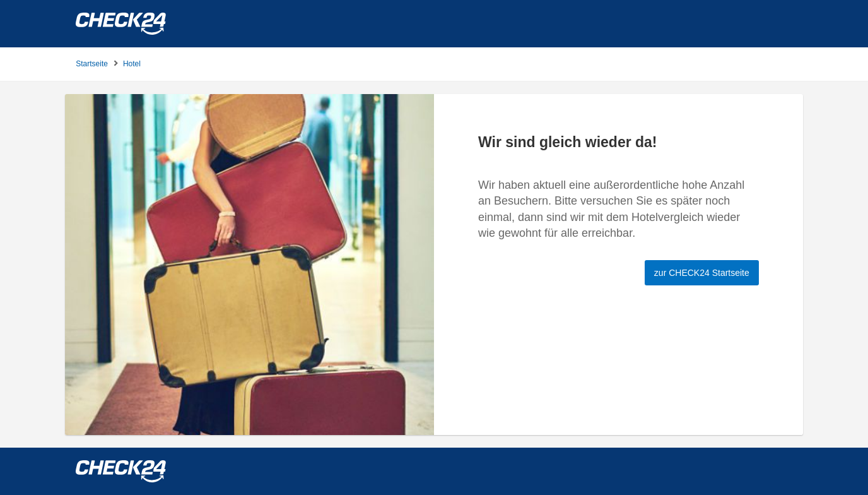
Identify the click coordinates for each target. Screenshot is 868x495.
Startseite (92, 64)
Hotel (132, 64)
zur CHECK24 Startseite (702, 273)
